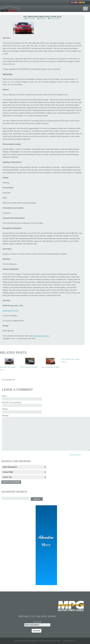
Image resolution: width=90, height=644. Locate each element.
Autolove (43, 18)
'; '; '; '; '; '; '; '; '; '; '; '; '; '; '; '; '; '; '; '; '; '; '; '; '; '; (24, 477)
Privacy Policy (69, 641)
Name (5, 396)
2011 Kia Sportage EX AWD (50, 367)
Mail (12, 403)
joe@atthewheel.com (42, 336)
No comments (55, 18)
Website (5, 409)
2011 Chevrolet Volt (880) (29, 367)
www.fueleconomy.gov (11, 311)
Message (5, 416)
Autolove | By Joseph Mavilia (27, 641)
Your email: (37, 622)
